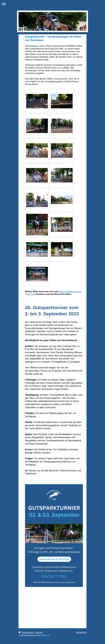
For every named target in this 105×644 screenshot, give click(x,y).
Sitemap (39, 632)
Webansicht (81, 632)
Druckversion (26, 632)
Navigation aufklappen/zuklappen (52, 4)
